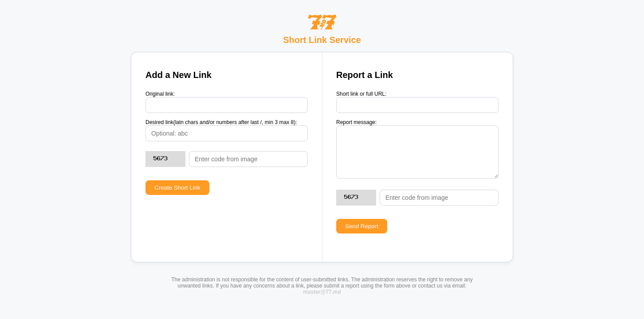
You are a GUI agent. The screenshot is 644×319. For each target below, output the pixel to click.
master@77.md (322, 292)
